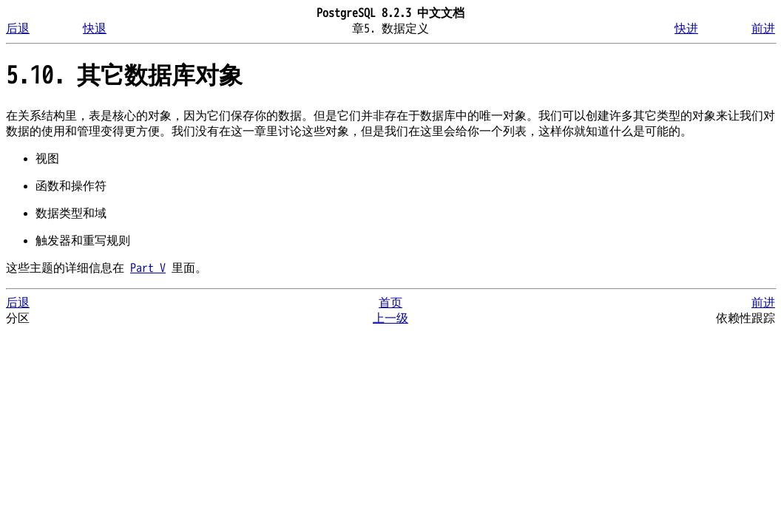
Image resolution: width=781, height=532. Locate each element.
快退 (95, 29)
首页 (390, 303)
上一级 (390, 318)
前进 (763, 29)
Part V (148, 268)
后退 (18, 29)
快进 (686, 29)
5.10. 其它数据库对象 (124, 76)
